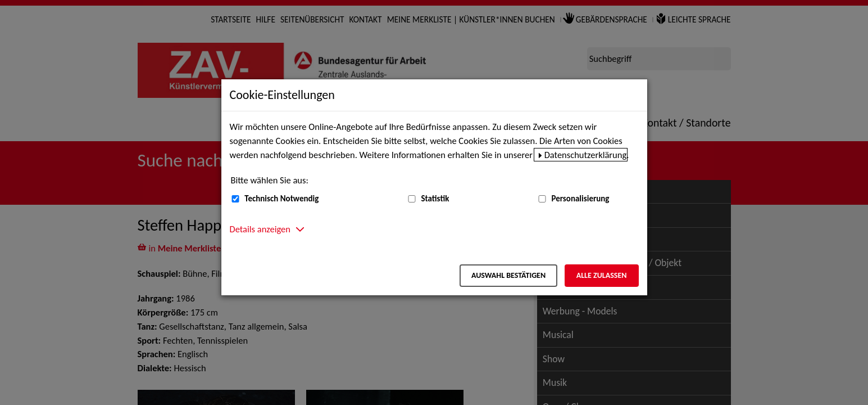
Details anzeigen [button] (260, 229)
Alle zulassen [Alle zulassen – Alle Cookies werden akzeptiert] (602, 275)
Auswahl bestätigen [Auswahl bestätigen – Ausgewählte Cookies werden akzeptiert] (508, 275)
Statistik (435, 199)
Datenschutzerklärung (586, 155)
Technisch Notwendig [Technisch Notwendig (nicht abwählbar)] (281, 199)
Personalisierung (580, 199)
